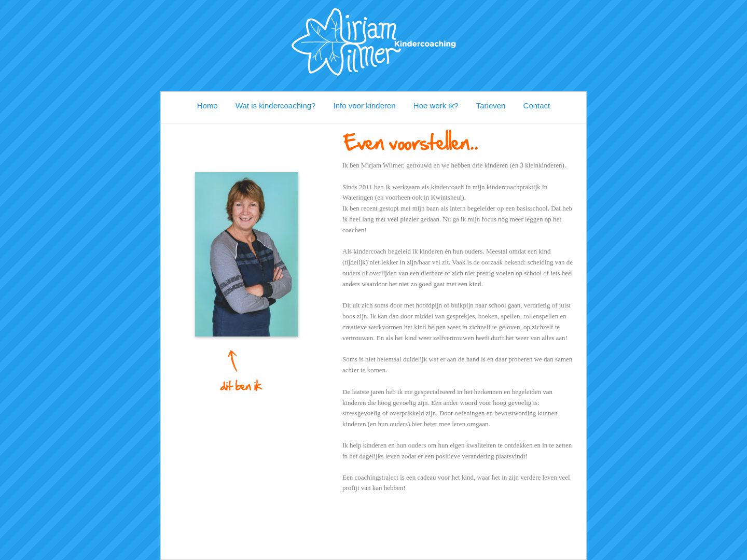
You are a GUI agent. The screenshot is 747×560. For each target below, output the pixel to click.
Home (208, 106)
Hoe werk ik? (436, 106)
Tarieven (491, 106)
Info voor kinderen (365, 106)
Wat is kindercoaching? (276, 106)
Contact (537, 106)
